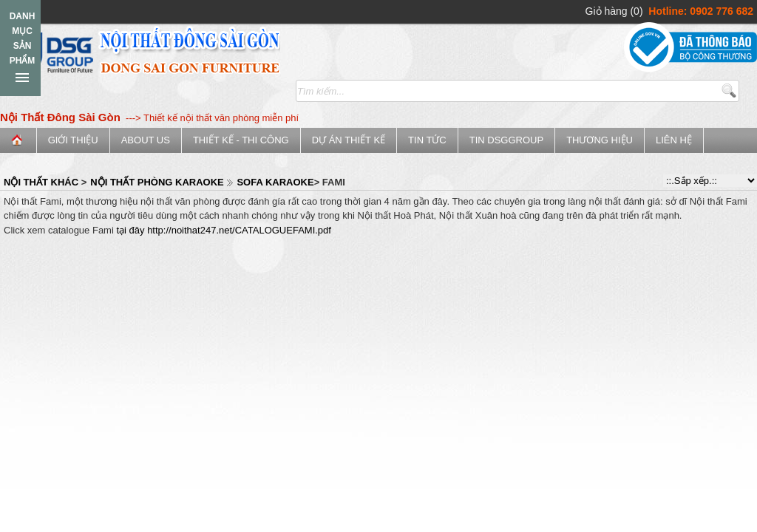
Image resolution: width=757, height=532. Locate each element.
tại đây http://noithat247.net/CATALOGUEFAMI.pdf (224, 230)
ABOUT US (146, 140)
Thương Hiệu (600, 140)
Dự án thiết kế (349, 140)
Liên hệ (674, 140)
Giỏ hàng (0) (614, 11)
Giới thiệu (73, 140)
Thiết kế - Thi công (241, 140)
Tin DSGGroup (506, 140)
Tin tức (427, 140)
